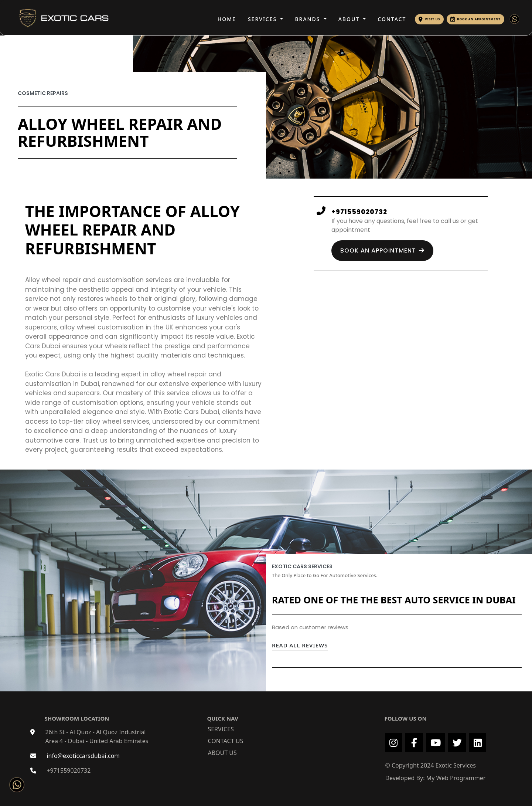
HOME (227, 19)
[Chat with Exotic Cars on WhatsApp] (514, 19)
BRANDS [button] (308, 19)
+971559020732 (69, 771)
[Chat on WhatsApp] (15, 783)
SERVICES (263, 19)
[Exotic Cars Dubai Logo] (57, 17)
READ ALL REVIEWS (300, 645)
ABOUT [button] (350, 19)
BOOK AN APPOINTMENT (479, 19)
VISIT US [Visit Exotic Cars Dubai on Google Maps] (432, 19)
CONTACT (392, 19)
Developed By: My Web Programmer (435, 778)
